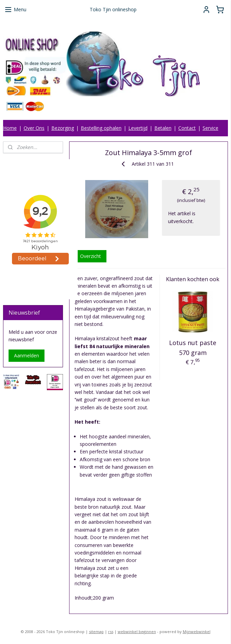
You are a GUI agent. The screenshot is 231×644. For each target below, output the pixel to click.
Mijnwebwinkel (197, 632)
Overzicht (91, 256)
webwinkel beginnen (137, 632)
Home (10, 128)
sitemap (96, 632)
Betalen (163, 128)
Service (210, 128)
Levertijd (138, 128)
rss (111, 632)
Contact (187, 128)
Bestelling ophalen (101, 128)
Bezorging (63, 128)
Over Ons (34, 128)
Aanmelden (27, 355)
